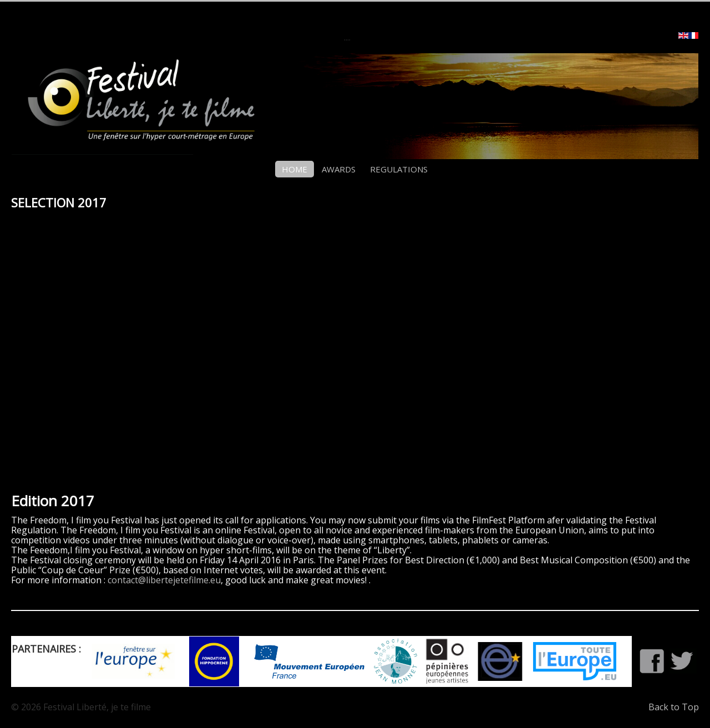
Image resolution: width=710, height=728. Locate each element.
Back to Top (674, 707)
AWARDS (339, 169)
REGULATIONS (399, 169)
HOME (295, 169)
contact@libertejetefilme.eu (164, 580)
